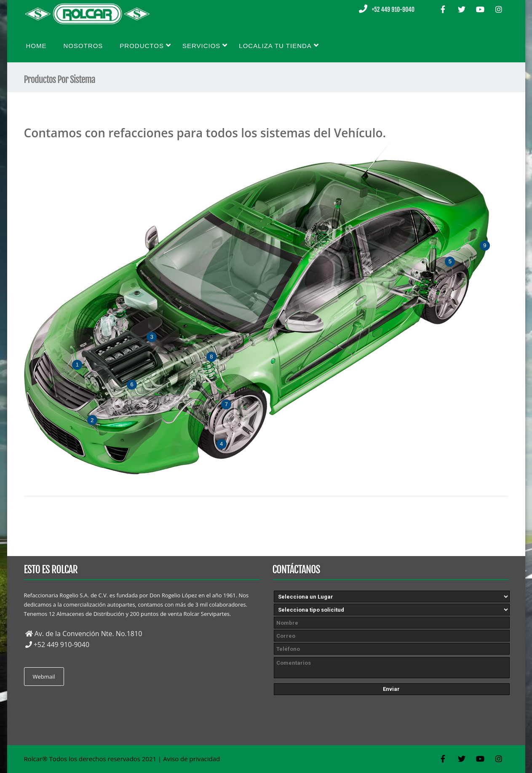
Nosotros (83, 46)
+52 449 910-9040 (393, 9)
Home (36, 46)
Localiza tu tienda (279, 45)
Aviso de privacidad (191, 759)
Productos (145, 45)
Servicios (205, 45)
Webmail (44, 677)
